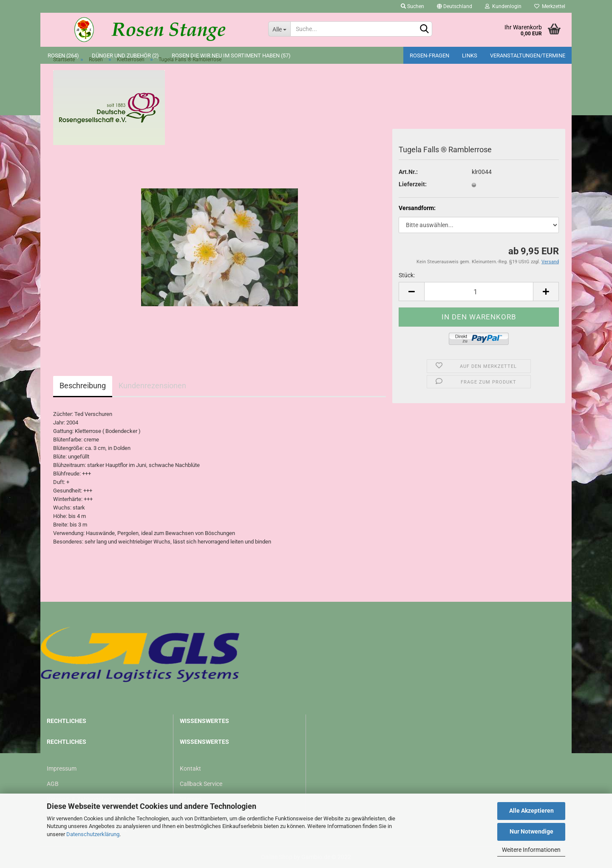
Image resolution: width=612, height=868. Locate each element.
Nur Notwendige (531, 831)
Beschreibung (83, 386)
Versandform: (417, 208)
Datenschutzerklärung (93, 834)
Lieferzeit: (413, 184)
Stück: (407, 275)
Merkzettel (550, 6)
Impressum (62, 768)
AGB (53, 784)
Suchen (412, 6)
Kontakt (190, 768)
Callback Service (201, 784)
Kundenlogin (503, 6)
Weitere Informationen (531, 850)
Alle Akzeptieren (531, 811)
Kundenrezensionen (152, 386)
